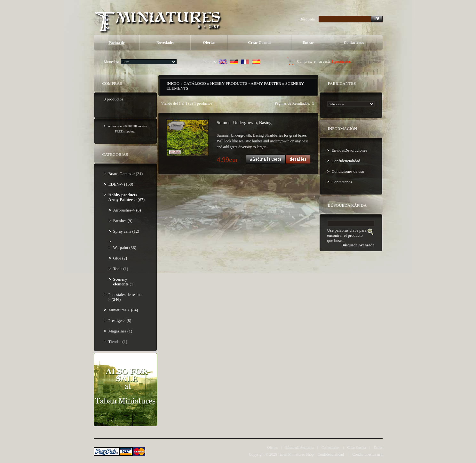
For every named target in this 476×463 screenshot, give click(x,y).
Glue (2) (120, 258)
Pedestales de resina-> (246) (126, 297)
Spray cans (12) (126, 231)
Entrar (308, 43)
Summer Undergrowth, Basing (244, 123)
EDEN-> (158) (121, 184)
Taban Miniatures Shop (296, 454)
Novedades (165, 43)
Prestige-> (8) (120, 320)
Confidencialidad (346, 161)
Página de (116, 43)
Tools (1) (121, 269)
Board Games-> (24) (126, 174)
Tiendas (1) (118, 342)
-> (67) (127, 197)
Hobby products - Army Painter (246, 83)
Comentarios (330, 447)
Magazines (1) (120, 331)
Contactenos (354, 43)
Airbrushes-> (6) (127, 210)
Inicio (173, 83)
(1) (124, 282)
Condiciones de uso (348, 171)
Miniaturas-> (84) (123, 310)
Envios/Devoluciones (349, 150)
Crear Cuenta (259, 43)
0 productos (341, 61)
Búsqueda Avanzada (300, 447)
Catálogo (195, 83)
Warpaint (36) (125, 247)
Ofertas (209, 43)
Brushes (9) (123, 221)
